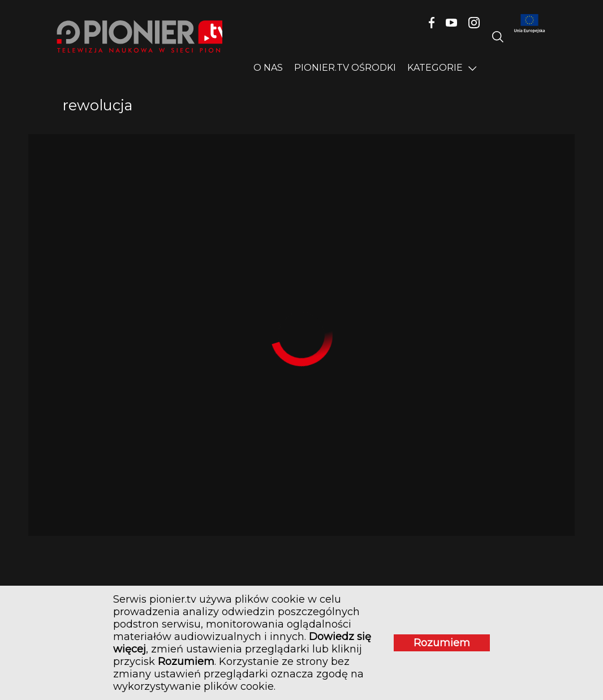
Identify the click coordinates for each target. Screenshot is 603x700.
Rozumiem (442, 643)
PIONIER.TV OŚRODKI (345, 68)
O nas (268, 68)
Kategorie (435, 68)
